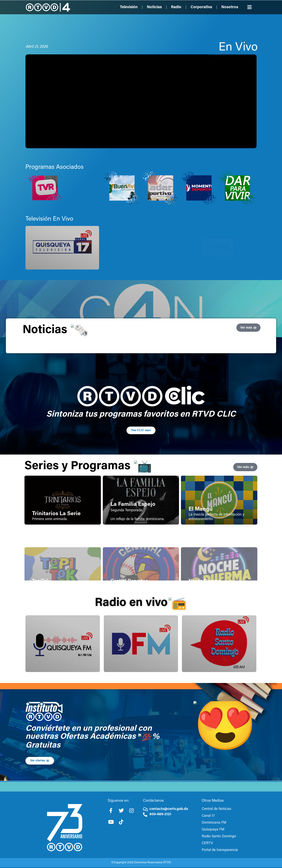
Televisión (129, 7)
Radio (176, 7)
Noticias (154, 7)
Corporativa (201, 7)
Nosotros (230, 7)
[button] (250, 7)
